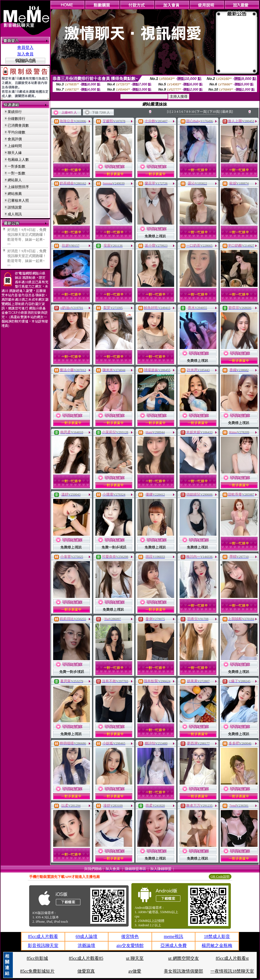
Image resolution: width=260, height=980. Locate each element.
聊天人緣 (15, 153)
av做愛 (135, 971)
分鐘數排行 (16, 119)
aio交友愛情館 (130, 945)
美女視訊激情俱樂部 (183, 971)
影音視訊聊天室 (43, 945)
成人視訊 (15, 214)
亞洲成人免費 (174, 945)
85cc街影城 (37, 958)
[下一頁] (201, 112)
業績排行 (15, 112)
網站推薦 (15, 194)
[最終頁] (227, 112)
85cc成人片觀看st (232, 958)
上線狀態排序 (18, 187)
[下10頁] (214, 112)
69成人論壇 (86, 936)
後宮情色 (130, 936)
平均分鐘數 (16, 132)
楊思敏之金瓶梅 (217, 945)
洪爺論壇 (86, 945)
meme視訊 (173, 936)
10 (193, 112)
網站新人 (15, 180)
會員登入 (25, 47)
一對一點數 (16, 173)
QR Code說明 (220, 877)
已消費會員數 (18, 125)
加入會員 (25, 54)
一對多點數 (16, 166)
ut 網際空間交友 (183, 958)
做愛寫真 (86, 971)
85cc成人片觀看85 (86, 958)
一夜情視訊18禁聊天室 (232, 971)
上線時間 (15, 146)
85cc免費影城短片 (37, 971)
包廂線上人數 (18, 160)
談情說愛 (15, 207)
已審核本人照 (18, 200)
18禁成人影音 (217, 936)
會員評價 (15, 139)
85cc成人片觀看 (43, 936)
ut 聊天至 (135, 958)
